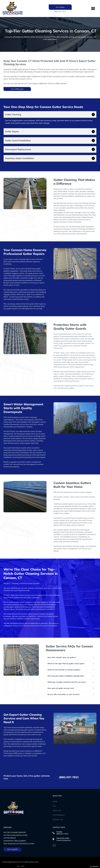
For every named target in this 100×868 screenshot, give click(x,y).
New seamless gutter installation (19, 836)
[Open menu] (93, 9)
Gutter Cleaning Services (15, 824)
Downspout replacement (15, 833)
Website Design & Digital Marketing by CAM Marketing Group (22, 861)
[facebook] (54, 837)
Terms (18, 858)
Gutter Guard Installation (15, 827)
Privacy (23, 858)
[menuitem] (75, 794)
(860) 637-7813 (60, 11)
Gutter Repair (10, 830)
